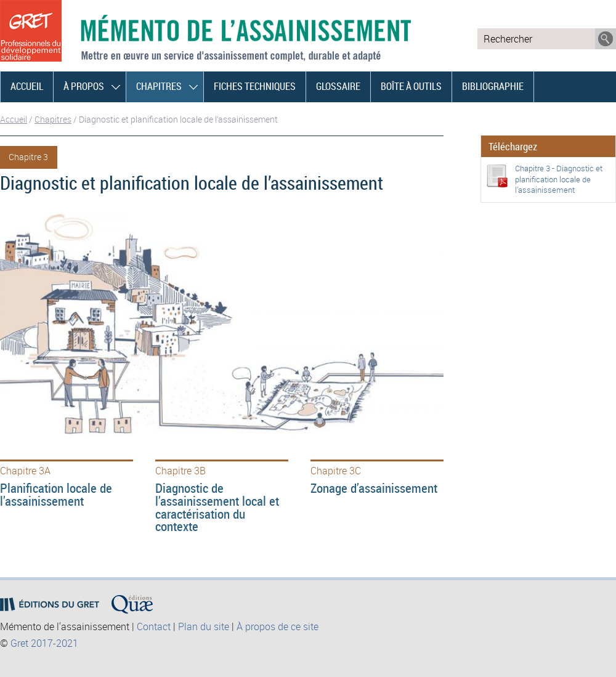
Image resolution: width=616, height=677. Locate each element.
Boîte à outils (411, 86)
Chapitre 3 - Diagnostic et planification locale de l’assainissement (559, 179)
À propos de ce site (278, 626)
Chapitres (159, 86)
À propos (84, 86)
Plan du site (204, 626)
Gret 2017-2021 (44, 643)
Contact (154, 626)
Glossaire (338, 86)
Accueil (27, 86)
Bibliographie (493, 86)
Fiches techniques (255, 86)
